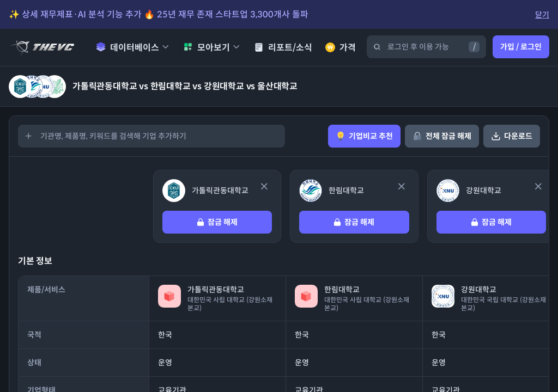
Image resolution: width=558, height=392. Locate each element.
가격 (341, 48)
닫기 (542, 15)
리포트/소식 (283, 48)
